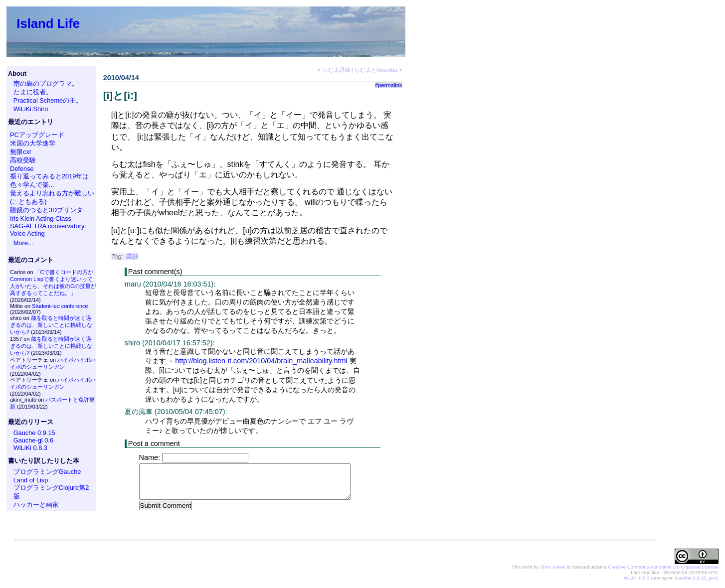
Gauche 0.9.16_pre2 (696, 578)
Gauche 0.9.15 (34, 433)
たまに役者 (30, 92)
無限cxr (21, 152)
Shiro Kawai (553, 567)
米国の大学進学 (33, 143)
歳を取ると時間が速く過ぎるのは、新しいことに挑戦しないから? (51, 325)
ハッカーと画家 (36, 505)
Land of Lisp (31, 480)
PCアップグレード (37, 135)
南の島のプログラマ (43, 83)
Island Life (48, 23)
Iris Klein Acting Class (41, 219)
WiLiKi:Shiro (31, 109)
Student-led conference (60, 306)
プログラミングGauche (47, 472)
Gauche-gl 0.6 (33, 440)
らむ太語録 (336, 70)
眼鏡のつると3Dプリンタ (46, 210)
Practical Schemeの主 (45, 100)
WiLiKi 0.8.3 (30, 448)
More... (23, 243)
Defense (22, 169)
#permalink (389, 85)
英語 (132, 256)
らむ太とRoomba (376, 70)
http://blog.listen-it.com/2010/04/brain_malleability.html (261, 361)
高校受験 (23, 160)
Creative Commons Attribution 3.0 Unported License (663, 567)
